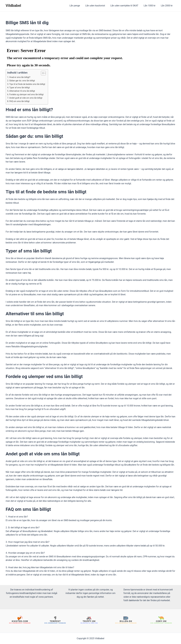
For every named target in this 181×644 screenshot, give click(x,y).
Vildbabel (13, 6)
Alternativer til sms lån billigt (23, 91)
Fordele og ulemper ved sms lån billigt (28, 94)
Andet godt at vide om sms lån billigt (27, 98)
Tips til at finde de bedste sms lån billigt (28, 84)
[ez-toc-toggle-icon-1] (44, 73)
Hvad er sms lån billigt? (21, 77)
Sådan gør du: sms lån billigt (23, 81)
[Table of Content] (45, 73)
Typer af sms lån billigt (20, 88)
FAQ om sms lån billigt (20, 101)
